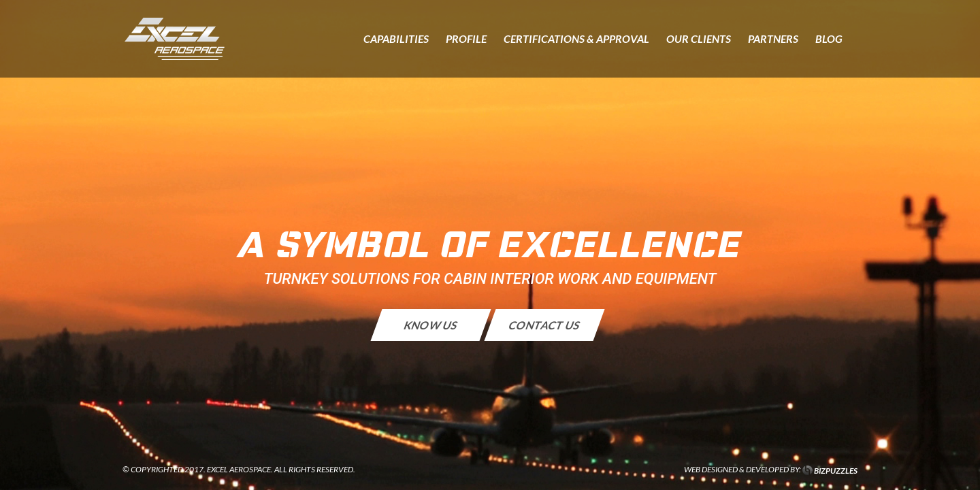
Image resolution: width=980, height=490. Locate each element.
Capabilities (396, 39)
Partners (773, 39)
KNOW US (431, 325)
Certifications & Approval (576, 39)
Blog (829, 39)
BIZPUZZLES (836, 471)
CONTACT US (545, 325)
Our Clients (699, 39)
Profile (466, 39)
